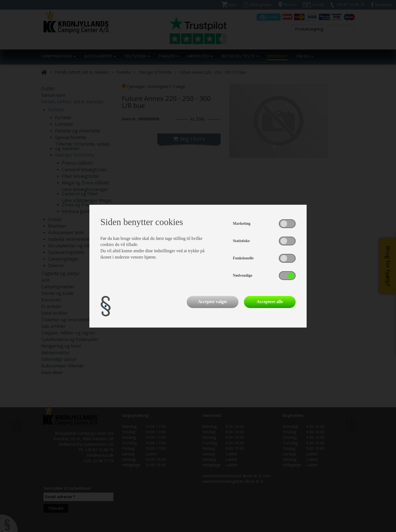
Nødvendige (243, 275)
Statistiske (241, 241)
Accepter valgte (213, 302)
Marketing (242, 224)
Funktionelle (243, 258)
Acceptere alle (270, 302)
